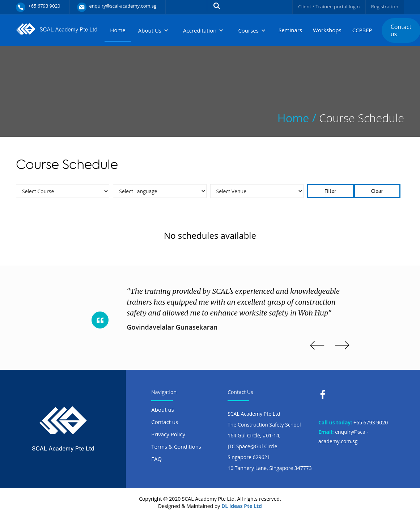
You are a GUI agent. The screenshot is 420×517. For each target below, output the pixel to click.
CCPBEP (362, 30)
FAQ (156, 459)
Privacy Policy (168, 434)
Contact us (165, 422)
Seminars (290, 30)
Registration (384, 6)
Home (118, 30)
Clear (377, 191)
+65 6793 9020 (371, 422)
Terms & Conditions (176, 446)
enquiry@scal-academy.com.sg (343, 437)
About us (162, 410)
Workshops (327, 30)
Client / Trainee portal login (327, 6)
